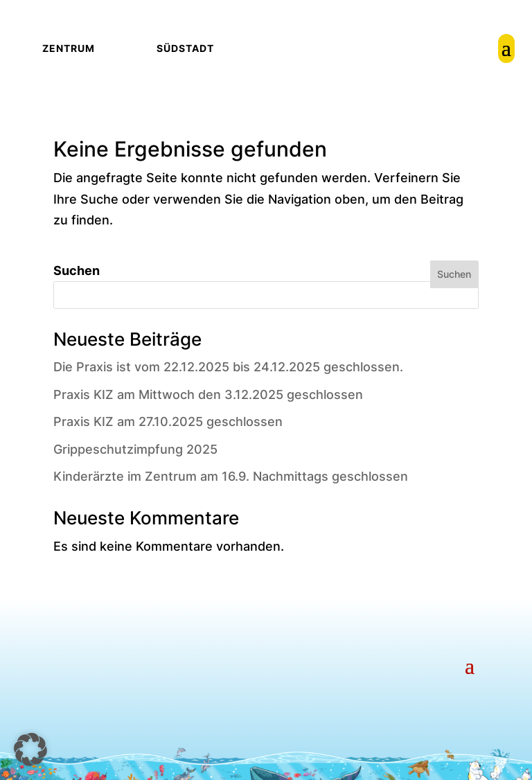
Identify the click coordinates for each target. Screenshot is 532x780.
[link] (506, 48)
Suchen (77, 271)
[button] (470, 664)
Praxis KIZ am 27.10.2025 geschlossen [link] (168, 422)
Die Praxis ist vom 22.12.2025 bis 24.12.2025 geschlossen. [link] (228, 367)
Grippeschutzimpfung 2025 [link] (135, 449)
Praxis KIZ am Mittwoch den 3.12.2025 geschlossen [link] (208, 395)
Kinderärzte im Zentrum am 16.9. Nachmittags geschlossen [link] (231, 476)
